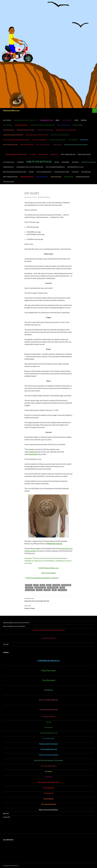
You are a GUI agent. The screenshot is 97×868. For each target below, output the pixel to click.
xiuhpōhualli (33, 452)
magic (62, 588)
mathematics (30, 590)
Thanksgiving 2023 (8, 167)
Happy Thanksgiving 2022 (68, 154)
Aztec (36, 585)
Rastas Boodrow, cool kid (75, 167)
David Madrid (51, 573)
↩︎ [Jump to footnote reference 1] (58, 578)
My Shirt (31, 172)
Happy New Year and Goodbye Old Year (15, 172)
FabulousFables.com (11, 110)
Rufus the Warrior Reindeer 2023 (55, 167)
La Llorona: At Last (9, 162)
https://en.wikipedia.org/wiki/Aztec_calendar (42, 578)
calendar (57, 585)
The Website (20, 162)
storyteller (63, 590)
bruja (42, 585)
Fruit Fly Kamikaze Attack (44, 172)
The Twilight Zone (8, 182)
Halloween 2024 (86, 172)
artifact (29, 585)
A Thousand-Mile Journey (62, 172)
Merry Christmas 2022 (84, 154)
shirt (54, 590)
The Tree (57, 162)
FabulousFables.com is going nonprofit (16, 623)
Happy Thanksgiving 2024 (10, 177)
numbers (47, 590)
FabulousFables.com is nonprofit (14, 626)
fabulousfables (45, 197)
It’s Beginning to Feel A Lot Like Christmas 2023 (30, 167)
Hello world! (7, 120)
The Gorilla (75, 162)
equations (29, 588)
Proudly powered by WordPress (11, 866)
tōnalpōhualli (33, 454)
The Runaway (65, 162)
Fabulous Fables (40, 588)
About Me (6, 813)
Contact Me (6, 817)
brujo (49, 585)
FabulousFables (53, 588)
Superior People (48, 607)
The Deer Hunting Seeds (83, 177)
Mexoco (39, 590)
